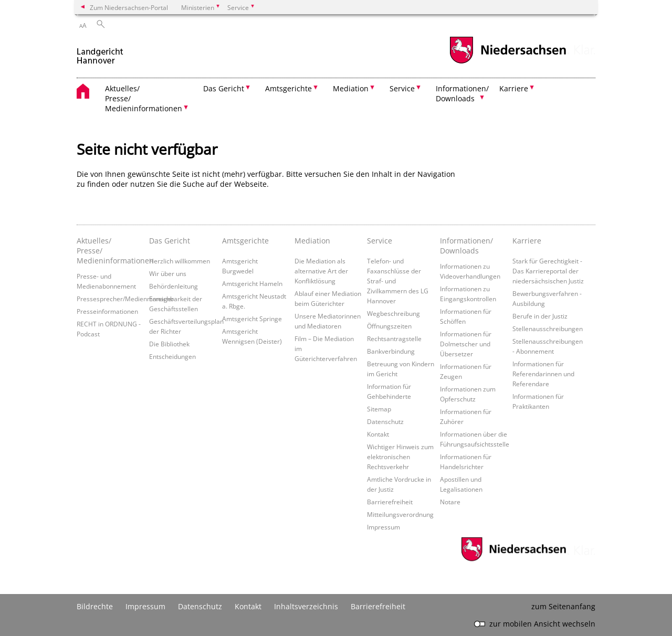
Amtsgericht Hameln (252, 283)
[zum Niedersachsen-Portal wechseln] (508, 62)
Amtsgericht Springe (252, 319)
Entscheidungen (172, 356)
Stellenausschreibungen (548, 328)
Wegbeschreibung (393, 313)
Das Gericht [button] (224, 88)
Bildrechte (95, 606)
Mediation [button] (351, 88)
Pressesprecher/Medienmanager (125, 299)
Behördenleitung (174, 286)
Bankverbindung (391, 351)
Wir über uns (168, 273)
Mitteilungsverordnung (400, 514)
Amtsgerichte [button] (288, 88)
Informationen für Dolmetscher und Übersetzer (466, 344)
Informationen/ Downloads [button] (462, 93)
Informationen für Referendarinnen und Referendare (543, 374)
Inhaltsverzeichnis (306, 606)
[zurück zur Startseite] (100, 52)
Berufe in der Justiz (540, 316)
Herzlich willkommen (180, 261)
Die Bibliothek (169, 344)
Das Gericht (170, 241)
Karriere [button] (514, 88)
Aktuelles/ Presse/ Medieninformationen (110, 251)
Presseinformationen (107, 311)
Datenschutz (385, 421)
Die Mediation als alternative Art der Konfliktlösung (321, 271)
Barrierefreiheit (390, 502)
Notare (450, 502)
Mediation (312, 241)
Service (380, 241)
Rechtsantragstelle (394, 338)
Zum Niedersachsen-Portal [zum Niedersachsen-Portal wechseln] (129, 7)
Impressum (384, 527)
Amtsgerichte (245, 241)
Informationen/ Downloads (466, 246)
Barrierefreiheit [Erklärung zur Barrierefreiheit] (378, 606)
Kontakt (378, 434)
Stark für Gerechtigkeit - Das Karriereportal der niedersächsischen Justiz (548, 271)
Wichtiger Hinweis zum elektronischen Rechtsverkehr (400, 457)
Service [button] (402, 88)
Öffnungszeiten (389, 326)
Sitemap (379, 409)
